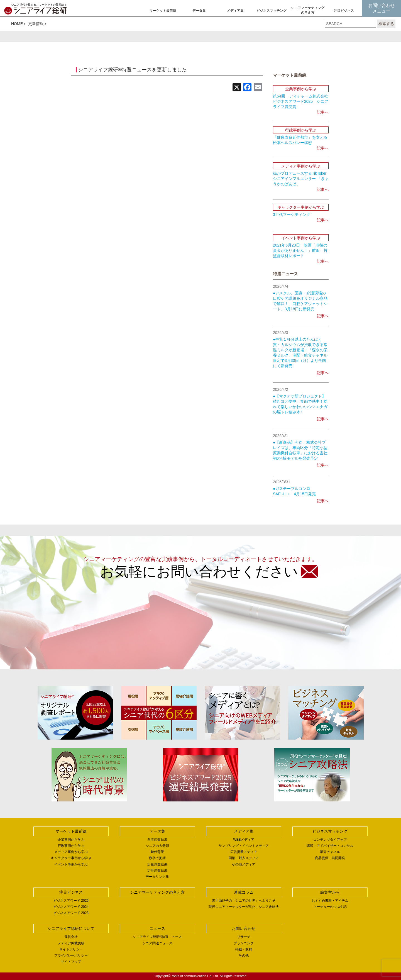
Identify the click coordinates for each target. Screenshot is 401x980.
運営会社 (71, 937)
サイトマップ (71, 962)
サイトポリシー (71, 949)
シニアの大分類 (157, 846)
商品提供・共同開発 (330, 858)
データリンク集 (157, 877)
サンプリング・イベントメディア (244, 846)
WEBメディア (244, 840)
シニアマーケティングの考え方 (308, 10)
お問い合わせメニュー (382, 8)
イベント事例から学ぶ (71, 864)
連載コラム (244, 892)
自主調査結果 (157, 840)
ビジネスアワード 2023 (71, 913)
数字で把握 (157, 858)
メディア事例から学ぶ (71, 852)
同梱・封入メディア (244, 858)
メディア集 (235, 11)
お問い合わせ (244, 928)
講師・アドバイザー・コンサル (330, 846)
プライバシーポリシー (71, 955)
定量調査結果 (157, 864)
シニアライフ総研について (71, 928)
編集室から (330, 892)
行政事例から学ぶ (71, 846)
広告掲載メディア (244, 852)
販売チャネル (330, 852)
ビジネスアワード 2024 (71, 907)
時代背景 (157, 852)
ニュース (157, 928)
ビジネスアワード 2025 (71, 901)
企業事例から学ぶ (71, 840)
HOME (17, 24)
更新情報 (36, 24)
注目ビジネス (344, 11)
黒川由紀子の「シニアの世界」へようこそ (244, 901)
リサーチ (244, 937)
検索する (386, 24)
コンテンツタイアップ (330, 840)
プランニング (244, 943)
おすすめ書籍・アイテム (330, 901)
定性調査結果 (157, 871)
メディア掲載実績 (71, 943)
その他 (244, 955)
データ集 (199, 11)
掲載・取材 (244, 949)
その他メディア (244, 864)
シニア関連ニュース (157, 943)
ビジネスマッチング (272, 11)
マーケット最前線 (163, 11)
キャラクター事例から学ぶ (71, 858)
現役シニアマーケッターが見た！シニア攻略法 (244, 907)
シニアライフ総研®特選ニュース (157, 937)
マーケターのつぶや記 (330, 907)
